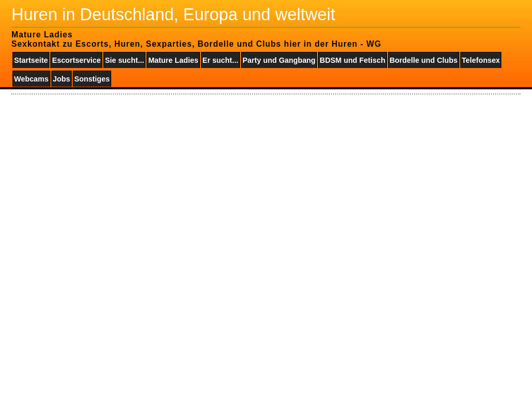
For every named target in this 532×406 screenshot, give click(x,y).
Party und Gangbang (279, 60)
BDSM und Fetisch (352, 60)
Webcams (31, 79)
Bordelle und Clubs (424, 60)
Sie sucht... (124, 60)
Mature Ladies (173, 60)
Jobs (62, 79)
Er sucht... (221, 60)
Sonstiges (92, 79)
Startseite (31, 60)
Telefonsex (481, 60)
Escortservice (76, 60)
